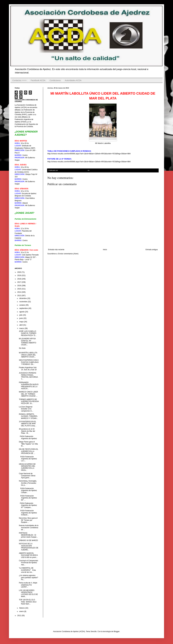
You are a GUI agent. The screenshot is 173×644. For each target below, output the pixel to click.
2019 (19, 275)
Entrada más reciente (56, 250)
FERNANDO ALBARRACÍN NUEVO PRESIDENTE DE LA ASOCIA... (29, 386)
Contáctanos (55, 80)
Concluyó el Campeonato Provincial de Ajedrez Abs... (29, 563)
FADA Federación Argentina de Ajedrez (28, 437)
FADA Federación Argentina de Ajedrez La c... (28, 459)
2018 (19, 279)
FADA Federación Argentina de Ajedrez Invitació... (28, 513)
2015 (19, 289)
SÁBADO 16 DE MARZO (29, 540)
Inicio (105, 250)
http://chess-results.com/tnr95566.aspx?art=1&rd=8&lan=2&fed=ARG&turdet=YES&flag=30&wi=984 (89, 154)
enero (22, 611)
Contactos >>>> (19, 80)
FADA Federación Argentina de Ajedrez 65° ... (28, 498)
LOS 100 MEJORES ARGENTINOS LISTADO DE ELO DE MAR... (28, 593)
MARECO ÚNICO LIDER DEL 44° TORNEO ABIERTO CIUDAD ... (28, 394)
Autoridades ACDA (73, 80)
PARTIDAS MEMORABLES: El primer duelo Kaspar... (28, 535)
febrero (22, 608)
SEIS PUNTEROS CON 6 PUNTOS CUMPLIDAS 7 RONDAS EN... (29, 362)
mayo (22, 322)
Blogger (117, 631)
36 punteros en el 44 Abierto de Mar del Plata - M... (27, 431)
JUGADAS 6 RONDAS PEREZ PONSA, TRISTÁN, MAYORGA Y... (28, 376)
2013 (19, 296)
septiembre (24, 308)
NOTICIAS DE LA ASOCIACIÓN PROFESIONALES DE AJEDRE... (29, 547)
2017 (19, 282)
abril (21, 325)
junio (21, 318)
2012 (19, 616)
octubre (22, 305)
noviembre (24, 302)
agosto (22, 312)
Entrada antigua (152, 250)
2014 (19, 292)
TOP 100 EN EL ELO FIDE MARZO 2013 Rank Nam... (28, 602)
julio (21, 315)
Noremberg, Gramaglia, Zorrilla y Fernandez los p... (28, 483)
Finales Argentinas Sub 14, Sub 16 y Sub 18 (28, 369)
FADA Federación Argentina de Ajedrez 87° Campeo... (28, 505)
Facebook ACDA (38, 80)
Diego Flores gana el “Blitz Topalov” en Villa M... (28, 444)
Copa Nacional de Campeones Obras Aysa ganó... (27, 476)
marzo (22, 328)
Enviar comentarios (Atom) (68, 254)
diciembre (23, 298)
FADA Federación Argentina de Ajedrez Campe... (28, 491)
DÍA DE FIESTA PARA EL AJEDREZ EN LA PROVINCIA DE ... (29, 451)
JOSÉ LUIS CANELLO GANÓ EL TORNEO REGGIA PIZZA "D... (28, 333)
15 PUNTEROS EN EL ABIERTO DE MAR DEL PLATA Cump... (28, 424)
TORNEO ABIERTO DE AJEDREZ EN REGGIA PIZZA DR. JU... (29, 401)
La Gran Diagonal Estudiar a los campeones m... (26, 409)
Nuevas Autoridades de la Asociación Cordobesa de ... (29, 528)
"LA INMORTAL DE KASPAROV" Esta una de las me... (27, 570)
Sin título (22, 348)
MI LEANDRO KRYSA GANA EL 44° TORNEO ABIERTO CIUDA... (28, 342)
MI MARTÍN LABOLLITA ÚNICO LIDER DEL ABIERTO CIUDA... (28, 355)
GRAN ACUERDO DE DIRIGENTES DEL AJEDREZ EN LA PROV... (27, 467)
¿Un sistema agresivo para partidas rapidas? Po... (28, 577)
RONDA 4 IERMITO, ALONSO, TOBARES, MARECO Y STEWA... (28, 416)
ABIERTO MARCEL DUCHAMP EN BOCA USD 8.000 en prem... (28, 555)
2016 (19, 286)
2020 (19, 272)
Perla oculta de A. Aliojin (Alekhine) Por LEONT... (28, 585)
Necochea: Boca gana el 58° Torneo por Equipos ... (28, 520)
